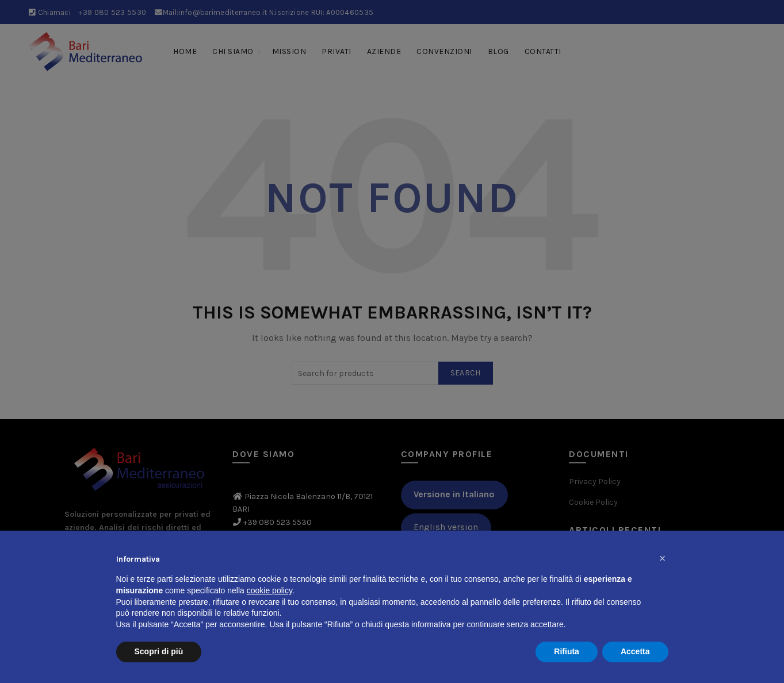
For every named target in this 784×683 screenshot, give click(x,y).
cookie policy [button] (269, 590)
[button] (663, 558)
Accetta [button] (635, 651)
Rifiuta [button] (567, 651)
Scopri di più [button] (159, 651)
